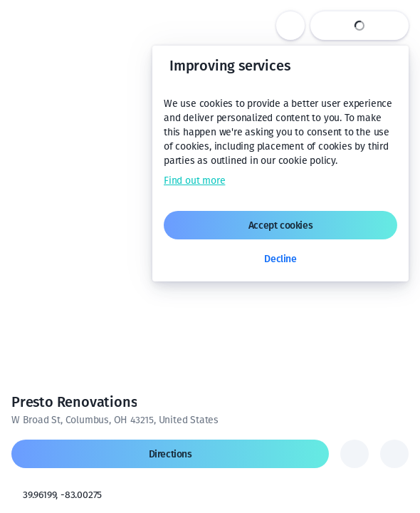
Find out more (194, 181)
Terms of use (322, 507)
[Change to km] (325, 483)
